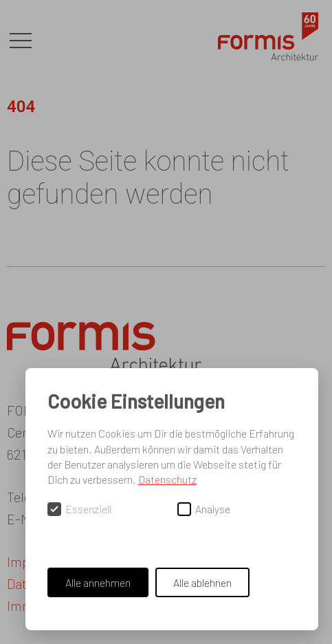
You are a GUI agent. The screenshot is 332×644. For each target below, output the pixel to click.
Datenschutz (167, 479)
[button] (21, 41)
